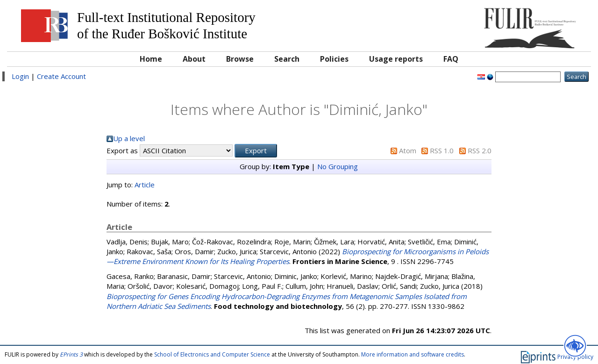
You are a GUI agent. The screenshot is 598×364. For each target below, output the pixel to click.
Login (20, 76)
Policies (334, 59)
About (194, 59)
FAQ (451, 59)
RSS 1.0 (442, 150)
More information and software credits (413, 354)
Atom (408, 150)
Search (287, 59)
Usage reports (396, 59)
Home (151, 59)
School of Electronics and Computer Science (212, 354)
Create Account (61, 76)
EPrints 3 (71, 354)
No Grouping (338, 166)
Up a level (129, 138)
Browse (240, 59)
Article (145, 185)
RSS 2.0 (480, 150)
